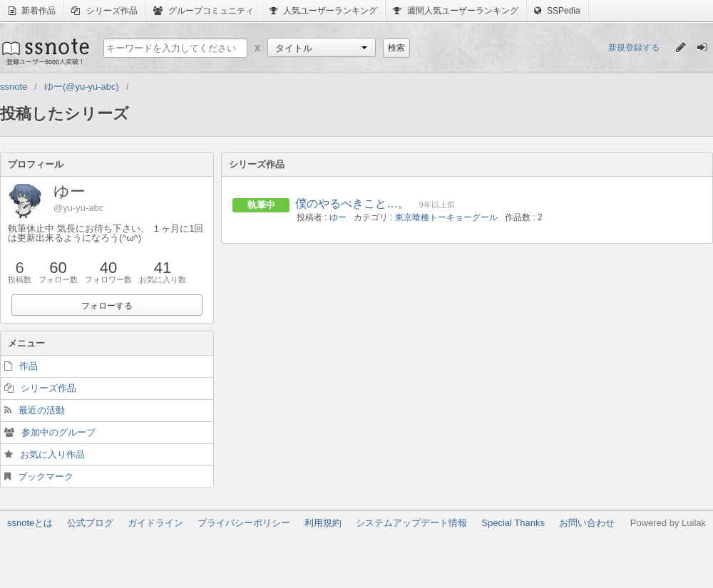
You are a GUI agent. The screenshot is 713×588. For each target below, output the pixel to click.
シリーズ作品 (104, 11)
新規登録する (634, 48)
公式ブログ (90, 523)
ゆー (338, 217)
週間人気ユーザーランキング (455, 11)
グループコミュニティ (204, 11)
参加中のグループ (58, 432)
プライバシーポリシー (244, 523)
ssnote (45, 51)
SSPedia (557, 11)
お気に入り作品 (52, 454)
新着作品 (32, 11)
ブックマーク (46, 476)
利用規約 (323, 523)
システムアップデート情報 (411, 523)
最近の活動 (42, 410)
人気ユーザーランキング (323, 11)
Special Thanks (513, 523)
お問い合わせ (587, 523)
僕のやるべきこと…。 (352, 203)
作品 (29, 366)
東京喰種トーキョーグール (446, 217)
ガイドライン (155, 523)
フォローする (107, 306)
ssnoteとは (30, 523)
